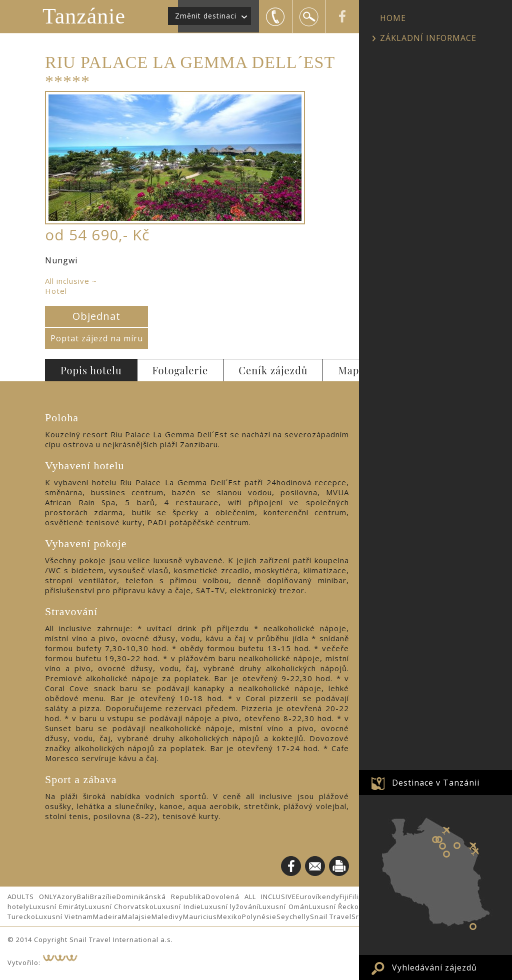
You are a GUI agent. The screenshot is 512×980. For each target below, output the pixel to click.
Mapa (351, 370)
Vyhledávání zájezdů (434, 968)
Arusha (457, 846)
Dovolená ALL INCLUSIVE (251, 897)
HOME (393, 18)
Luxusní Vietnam (64, 917)
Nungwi (473, 927)
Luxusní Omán (284, 907)
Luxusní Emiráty (57, 907)
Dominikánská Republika (161, 897)
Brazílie (103, 897)
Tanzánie (84, 16)
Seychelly (293, 917)
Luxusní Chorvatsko (120, 907)
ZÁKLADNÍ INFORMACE (428, 38)
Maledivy (167, 917)
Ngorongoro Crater (439, 840)
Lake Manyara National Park (442, 846)
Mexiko (229, 917)
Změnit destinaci (206, 16)
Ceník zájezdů (273, 370)
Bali (83, 897)
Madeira (107, 917)
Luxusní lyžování (230, 907)
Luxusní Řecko (334, 907)
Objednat (96, 316)
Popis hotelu (91, 370)
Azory (67, 897)
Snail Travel (331, 917)
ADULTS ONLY (32, 897)
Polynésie (259, 917)
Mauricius (200, 917)
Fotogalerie (180, 370)
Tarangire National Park (446, 854)
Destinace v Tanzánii (436, 783)
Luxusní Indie (177, 907)
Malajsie (137, 917)
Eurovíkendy (318, 897)
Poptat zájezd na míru (97, 338)
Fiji (344, 897)
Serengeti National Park (435, 840)
